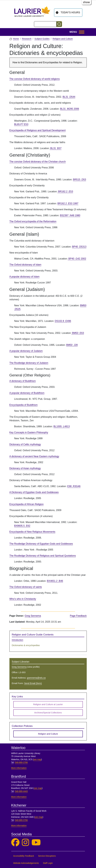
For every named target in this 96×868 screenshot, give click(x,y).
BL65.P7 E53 (21, 124)
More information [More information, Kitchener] (19, 826)
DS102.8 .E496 (63, 321)
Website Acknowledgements (26, 863)
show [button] (86, 2)
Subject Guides (42, 39)
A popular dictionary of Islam (24, 277)
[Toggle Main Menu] (76, 32)
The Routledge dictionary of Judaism (29, 363)
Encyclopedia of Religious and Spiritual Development (38, 130)
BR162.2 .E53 (65, 192)
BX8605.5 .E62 (22, 526)
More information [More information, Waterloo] (19, 768)
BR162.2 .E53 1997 (68, 203)
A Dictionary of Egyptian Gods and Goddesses (34, 492)
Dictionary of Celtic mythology (25, 444)
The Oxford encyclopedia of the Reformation (33, 221)
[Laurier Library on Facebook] (15, 843)
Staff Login (48, 863)
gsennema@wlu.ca (36, 678)
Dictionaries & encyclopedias (26, 645)
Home (16, 39)
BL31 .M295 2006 (69, 109)
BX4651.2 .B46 (55, 581)
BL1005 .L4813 (62, 426)
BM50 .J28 (72, 345)
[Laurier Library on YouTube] (36, 843)
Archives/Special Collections (48, 713)
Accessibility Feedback (24, 856)
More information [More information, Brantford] (19, 797)
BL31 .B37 (55, 148)
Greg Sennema (19, 667)
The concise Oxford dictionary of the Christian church (38, 162)
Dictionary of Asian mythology (25, 468)
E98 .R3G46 (74, 486)
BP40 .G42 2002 (77, 259)
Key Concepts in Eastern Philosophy (29, 432)
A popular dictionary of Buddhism (27, 393)
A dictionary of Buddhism (23, 381)
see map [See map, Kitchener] (39, 817)
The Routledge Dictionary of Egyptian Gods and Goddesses (41, 544)
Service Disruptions (47, 856)
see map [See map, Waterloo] (37, 759)
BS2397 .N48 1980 (70, 215)
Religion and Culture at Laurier (48, 704)
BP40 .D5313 (79, 247)
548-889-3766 (21, 762)
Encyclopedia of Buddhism (24, 405)
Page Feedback (78, 616)
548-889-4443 (21, 791)
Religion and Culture (63, 39)
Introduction (18, 640)
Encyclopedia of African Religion (27, 504)
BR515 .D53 (79, 180)
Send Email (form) (33, 683)
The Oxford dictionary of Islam (25, 265)
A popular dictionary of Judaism (26, 351)
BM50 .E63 (78, 333)
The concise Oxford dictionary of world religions (35, 79)
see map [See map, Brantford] (38, 788)
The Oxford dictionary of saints (26, 587)
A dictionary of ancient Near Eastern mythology (34, 456)
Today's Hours (70, 12)
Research (27, 39)
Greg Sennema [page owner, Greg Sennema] (33, 616)
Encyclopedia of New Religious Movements (32, 532)
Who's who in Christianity (23, 599)
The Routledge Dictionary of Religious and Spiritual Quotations (43, 556)
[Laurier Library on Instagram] (25, 843)
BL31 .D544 (69, 97)
